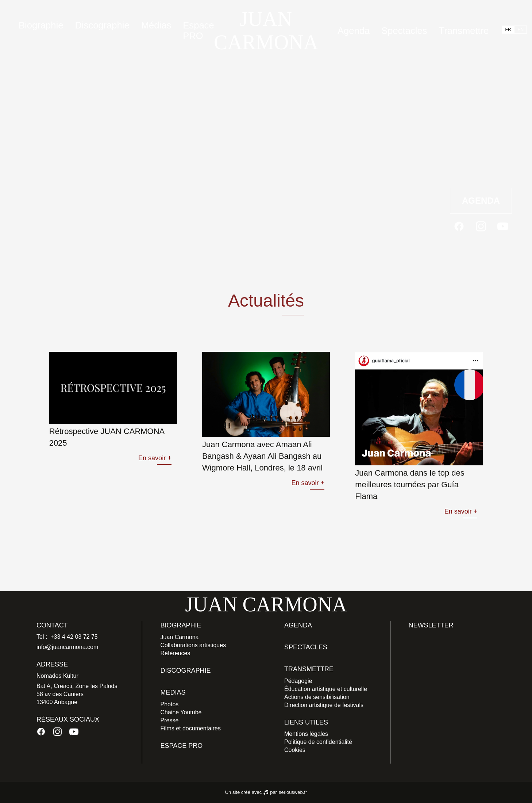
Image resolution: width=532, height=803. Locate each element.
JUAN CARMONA (266, 31)
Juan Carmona (180, 637)
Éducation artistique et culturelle (326, 689)
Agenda (354, 31)
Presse (170, 720)
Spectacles (404, 31)
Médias (156, 25)
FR (508, 30)
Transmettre (464, 31)
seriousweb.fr (293, 792)
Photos (170, 704)
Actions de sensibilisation (317, 697)
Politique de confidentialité (318, 742)
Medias (173, 692)
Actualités (53, 201)
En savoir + (155, 458)
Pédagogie (298, 681)
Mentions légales (306, 734)
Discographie (102, 25)
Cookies (295, 750)
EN (521, 30)
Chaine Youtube (181, 712)
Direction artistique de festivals (324, 705)
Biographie (181, 625)
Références (176, 653)
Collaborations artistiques (193, 645)
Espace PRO (198, 30)
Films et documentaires (191, 728)
